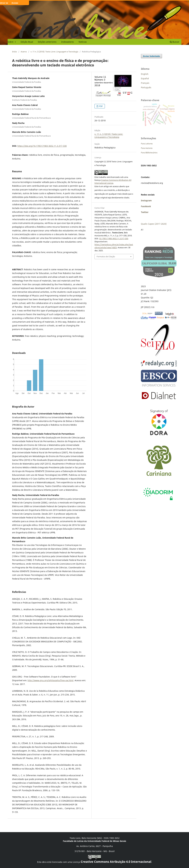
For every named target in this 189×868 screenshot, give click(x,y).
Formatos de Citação (106, 256)
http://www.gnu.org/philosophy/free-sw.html (50, 680)
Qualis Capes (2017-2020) (154, 224)
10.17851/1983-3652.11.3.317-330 (114, 239)
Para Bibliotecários (149, 153)
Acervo (24, 52)
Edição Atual (27, 42)
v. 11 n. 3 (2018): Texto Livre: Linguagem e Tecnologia (54, 52)
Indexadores (68, 42)
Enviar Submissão (151, 56)
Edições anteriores (47, 42)
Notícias (83, 42)
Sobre (11, 42)
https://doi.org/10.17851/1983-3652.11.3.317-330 (42, 146)
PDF (101, 106)
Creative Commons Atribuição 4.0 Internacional (116, 862)
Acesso (15, 3)
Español (145, 78)
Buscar (175, 42)
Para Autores (147, 148)
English (145, 74)
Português (146, 87)
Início (15, 52)
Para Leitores (147, 144)
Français (145, 83)
